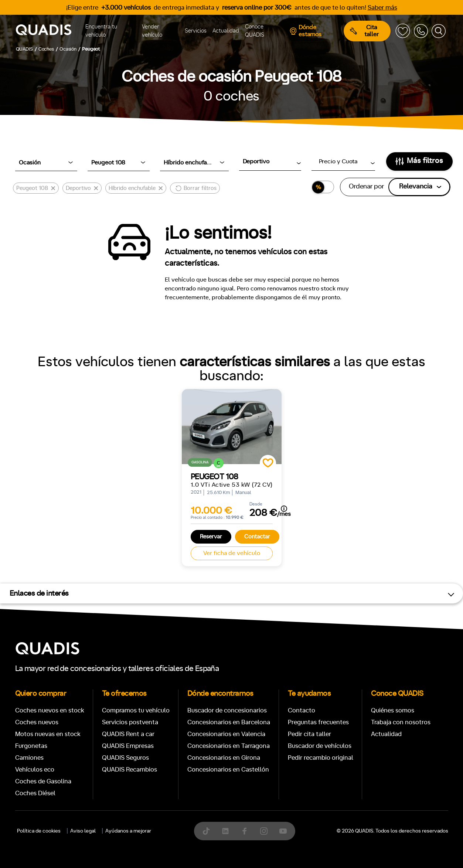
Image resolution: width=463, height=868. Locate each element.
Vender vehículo (152, 31)
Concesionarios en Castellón (228, 770)
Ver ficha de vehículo (232, 553)
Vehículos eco (35, 770)
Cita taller (364, 31)
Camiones (29, 758)
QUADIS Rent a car (128, 734)
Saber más (382, 8)
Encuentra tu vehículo (101, 31)
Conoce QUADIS (255, 31)
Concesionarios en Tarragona (229, 746)
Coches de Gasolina (43, 781)
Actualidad (226, 31)
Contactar (257, 537)
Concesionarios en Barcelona (229, 722)
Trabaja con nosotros (401, 722)
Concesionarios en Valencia (226, 734)
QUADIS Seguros (125, 758)
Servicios (196, 31)
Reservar (211, 537)
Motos (226, 842)
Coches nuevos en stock (50, 710)
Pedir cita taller (309, 734)
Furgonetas (31, 746)
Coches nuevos (37, 722)
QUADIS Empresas (128, 746)
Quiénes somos (393, 710)
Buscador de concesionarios (227, 710)
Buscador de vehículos (320, 746)
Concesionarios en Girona (224, 758)
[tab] (178, 842)
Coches (178, 842)
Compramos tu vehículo (136, 710)
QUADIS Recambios (130, 770)
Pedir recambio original (321, 758)
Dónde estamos (305, 31)
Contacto (302, 710)
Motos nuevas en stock (48, 734)
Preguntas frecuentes (318, 722)
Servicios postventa (130, 722)
